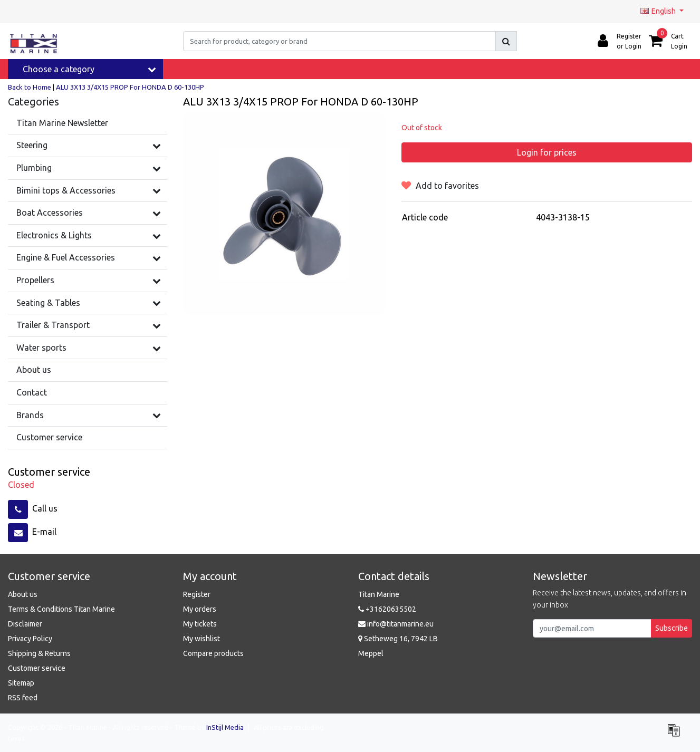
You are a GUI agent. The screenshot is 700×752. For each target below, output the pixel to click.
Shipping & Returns (39, 653)
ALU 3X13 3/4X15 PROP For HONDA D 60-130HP (130, 87)
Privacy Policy (30, 639)
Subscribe (672, 628)
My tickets (200, 624)
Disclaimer (25, 624)
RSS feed (23, 698)
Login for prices (547, 152)
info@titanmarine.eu (396, 624)
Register (197, 594)
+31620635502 (387, 609)
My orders (200, 609)
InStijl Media (225, 727)
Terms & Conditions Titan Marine (61, 609)
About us (23, 594)
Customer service (37, 668)
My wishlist (202, 639)
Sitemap (21, 683)
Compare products (213, 653)
